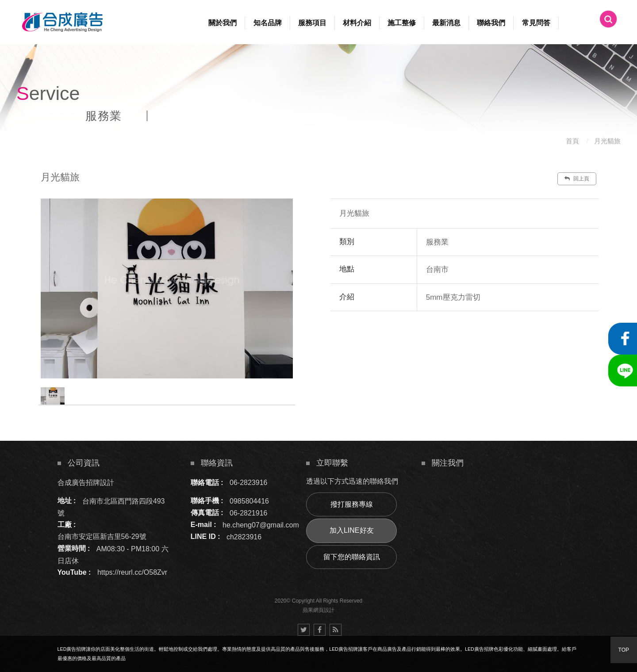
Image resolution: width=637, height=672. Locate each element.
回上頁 (577, 179)
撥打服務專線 (352, 504)
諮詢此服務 (518, 338)
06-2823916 (248, 483)
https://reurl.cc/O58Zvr (132, 572)
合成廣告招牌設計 (86, 483)
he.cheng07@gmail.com (261, 525)
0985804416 (249, 501)
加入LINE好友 (352, 530)
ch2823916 (244, 536)
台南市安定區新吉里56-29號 (102, 536)
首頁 (572, 141)
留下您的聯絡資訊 (352, 557)
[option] (167, 288)
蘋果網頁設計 (318, 610)
